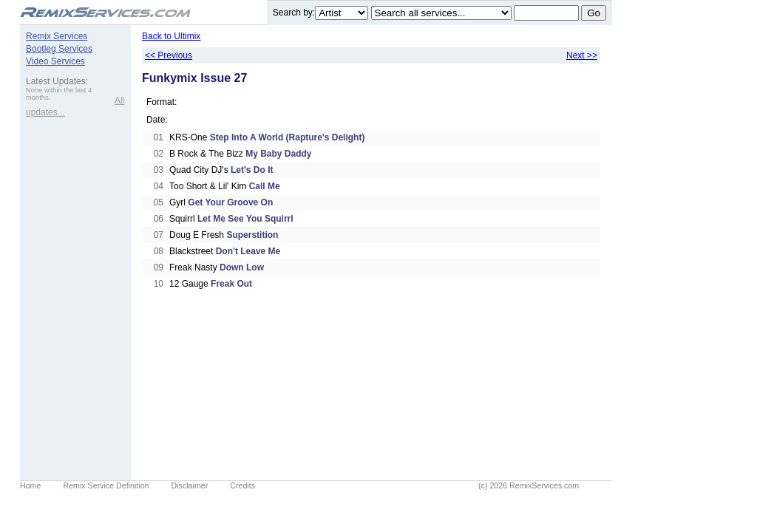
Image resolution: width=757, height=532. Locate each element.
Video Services (55, 61)
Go (594, 13)
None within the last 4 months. (59, 94)
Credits (242, 485)
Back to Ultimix (171, 36)
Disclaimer (190, 485)
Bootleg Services (59, 49)
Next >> (582, 55)
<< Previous (169, 55)
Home (30, 485)
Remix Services (57, 36)
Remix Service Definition (106, 485)
